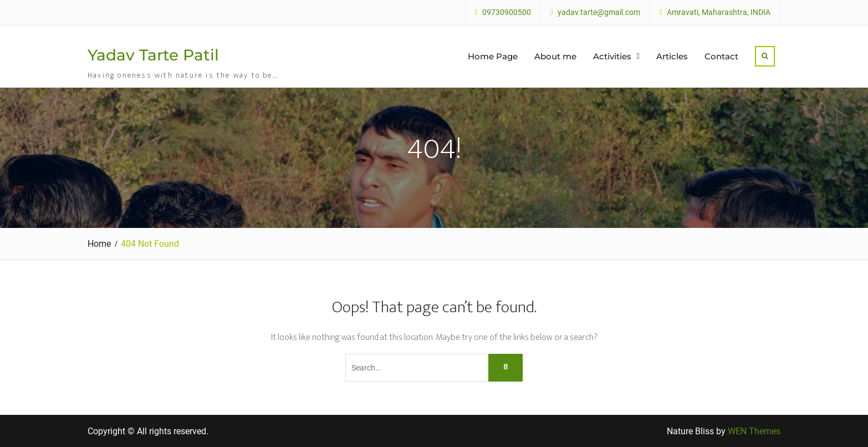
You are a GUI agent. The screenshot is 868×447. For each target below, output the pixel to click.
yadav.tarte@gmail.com (599, 12)
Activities (612, 56)
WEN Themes (754, 431)
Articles (672, 56)
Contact (721, 56)
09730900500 (507, 12)
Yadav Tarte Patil (153, 55)
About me (555, 56)
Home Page (493, 56)
